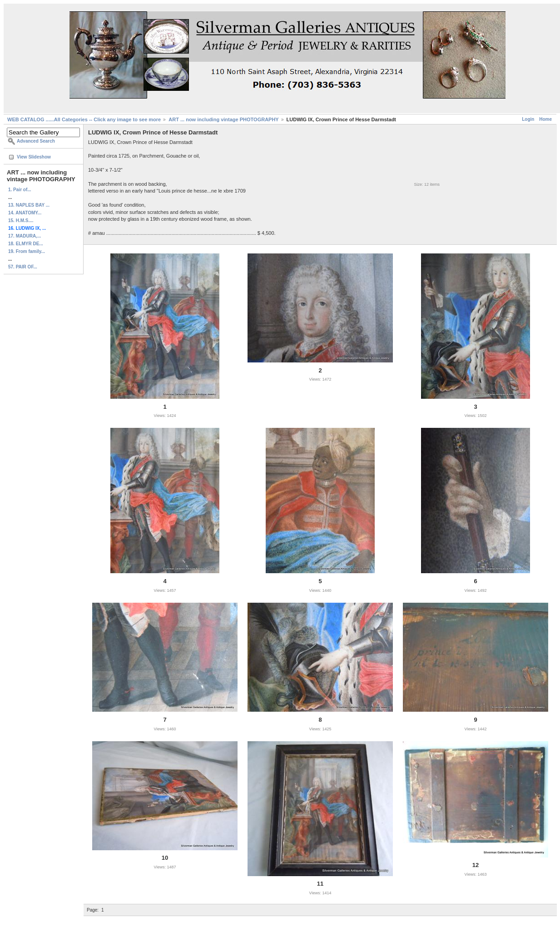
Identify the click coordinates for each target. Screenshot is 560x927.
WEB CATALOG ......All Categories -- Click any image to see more (84, 119)
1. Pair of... (20, 190)
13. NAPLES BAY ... (29, 205)
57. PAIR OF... (23, 267)
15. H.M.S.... (21, 221)
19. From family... (27, 251)
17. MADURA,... (25, 236)
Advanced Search (36, 141)
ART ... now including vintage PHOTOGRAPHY (223, 119)
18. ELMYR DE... (26, 244)
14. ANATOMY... (25, 213)
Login (528, 119)
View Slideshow (34, 157)
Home (545, 119)
